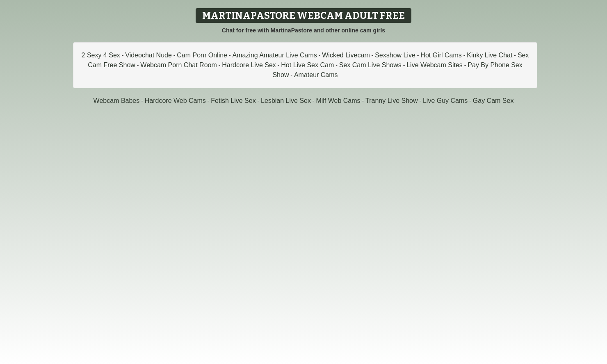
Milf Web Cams (338, 101)
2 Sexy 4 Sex (101, 55)
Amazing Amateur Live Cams (274, 55)
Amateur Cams (316, 75)
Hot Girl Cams (441, 55)
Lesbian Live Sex (286, 101)
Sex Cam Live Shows (370, 65)
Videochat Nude (148, 55)
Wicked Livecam (346, 55)
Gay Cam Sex (493, 101)
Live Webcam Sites (435, 65)
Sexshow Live (395, 55)
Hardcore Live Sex (249, 65)
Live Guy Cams (445, 101)
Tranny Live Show (391, 101)
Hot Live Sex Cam (307, 65)
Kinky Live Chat (489, 55)
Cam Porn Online (202, 55)
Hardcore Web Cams (175, 101)
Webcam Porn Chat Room (178, 65)
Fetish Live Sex (233, 101)
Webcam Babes (117, 101)
